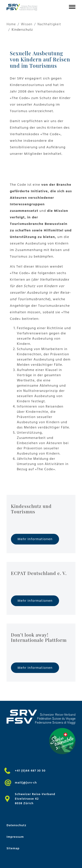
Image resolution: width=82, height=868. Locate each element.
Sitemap (13, 848)
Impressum (15, 837)
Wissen (27, 24)
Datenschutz (17, 825)
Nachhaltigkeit (49, 24)
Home (11, 24)
